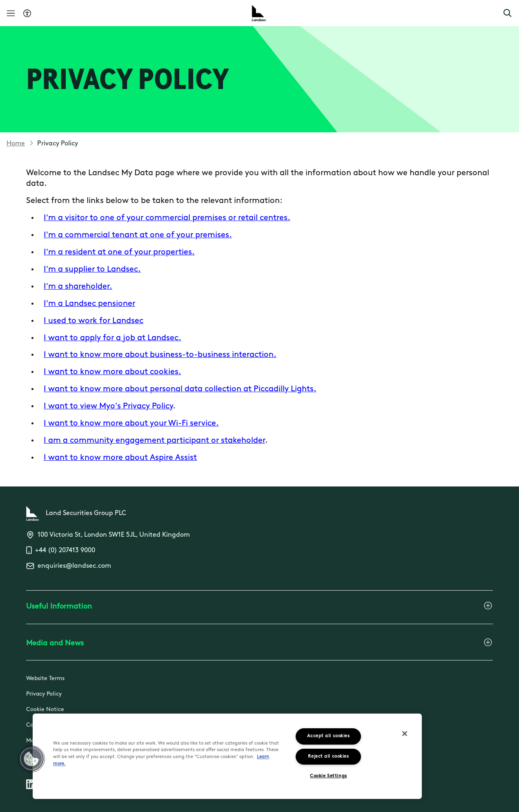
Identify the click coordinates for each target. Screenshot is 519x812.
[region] (227, 756)
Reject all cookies (328, 757)
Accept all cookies (328, 736)
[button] (508, 13)
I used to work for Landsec (94, 321)
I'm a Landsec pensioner (89, 304)
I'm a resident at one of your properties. (119, 252)
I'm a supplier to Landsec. (92, 270)
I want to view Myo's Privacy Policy (108, 406)
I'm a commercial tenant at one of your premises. (138, 235)
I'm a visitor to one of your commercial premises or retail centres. (167, 218)
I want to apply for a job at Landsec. (112, 338)
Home (16, 144)
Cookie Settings (328, 776)
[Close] (405, 734)
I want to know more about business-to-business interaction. (160, 355)
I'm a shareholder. (78, 287)
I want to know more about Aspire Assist (120, 458)
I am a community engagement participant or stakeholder (154, 441)
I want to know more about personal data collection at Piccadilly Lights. (180, 389)
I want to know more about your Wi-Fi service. (131, 424)
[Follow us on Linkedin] (31, 786)
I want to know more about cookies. (112, 372)
